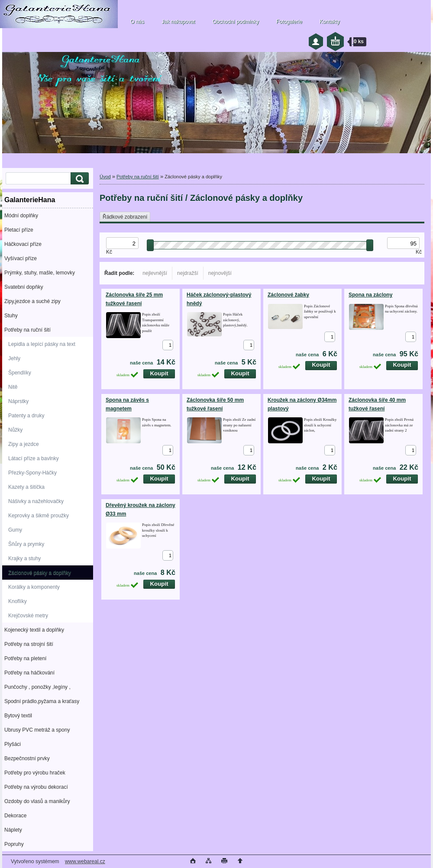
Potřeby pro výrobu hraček (35, 773)
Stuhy (11, 316)
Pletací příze (19, 230)
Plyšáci (13, 744)
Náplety (13, 830)
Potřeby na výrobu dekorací (36, 787)
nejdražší (188, 273)
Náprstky (18, 401)
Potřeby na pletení (25, 658)
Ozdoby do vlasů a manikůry (37, 801)
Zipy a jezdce (24, 444)
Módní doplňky (21, 216)
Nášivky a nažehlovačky (36, 501)
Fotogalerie (289, 22)
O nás (137, 22)
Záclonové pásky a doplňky (40, 573)
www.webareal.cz (85, 862)
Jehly (14, 358)
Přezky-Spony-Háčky (32, 473)
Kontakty (330, 22)
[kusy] (168, 345)
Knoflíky (18, 601)
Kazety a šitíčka (26, 487)
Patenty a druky (26, 416)
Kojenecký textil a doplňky (34, 630)
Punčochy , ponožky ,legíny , (37, 687)
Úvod (105, 177)
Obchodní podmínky (235, 22)
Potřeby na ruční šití (27, 330)
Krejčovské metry (28, 616)
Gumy (15, 530)
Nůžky (15, 430)
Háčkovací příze (23, 244)
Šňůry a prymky (26, 544)
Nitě (13, 387)
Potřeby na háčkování (29, 673)
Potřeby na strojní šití (29, 644)
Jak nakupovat (178, 22)
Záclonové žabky (288, 295)
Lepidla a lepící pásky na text (42, 344)
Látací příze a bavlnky (34, 458)
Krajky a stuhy (24, 558)
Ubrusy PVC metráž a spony (37, 730)
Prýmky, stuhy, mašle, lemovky (40, 273)
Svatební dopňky (24, 287)
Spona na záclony (370, 295)
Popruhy (14, 844)
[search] (78, 179)
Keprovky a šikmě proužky (39, 516)
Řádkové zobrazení (125, 217)
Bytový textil (18, 716)
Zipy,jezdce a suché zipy (32, 301)
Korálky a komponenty (34, 587)
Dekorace (15, 816)
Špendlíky (20, 373)
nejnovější (220, 273)
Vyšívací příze (21, 258)
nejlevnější (155, 273)
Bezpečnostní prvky (27, 758)
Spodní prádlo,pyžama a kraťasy (42, 701)
